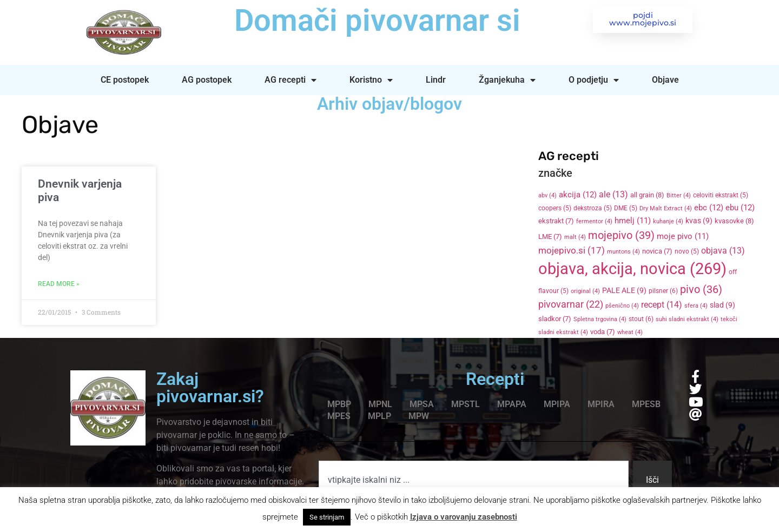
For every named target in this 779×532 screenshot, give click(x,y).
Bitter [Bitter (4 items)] (679, 195)
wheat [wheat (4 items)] (630, 332)
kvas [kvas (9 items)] (699, 221)
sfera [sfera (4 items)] (696, 306)
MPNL (380, 404)
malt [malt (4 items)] (575, 237)
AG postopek (207, 80)
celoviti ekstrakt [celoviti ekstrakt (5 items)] (721, 195)
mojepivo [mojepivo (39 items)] (621, 235)
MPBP (339, 404)
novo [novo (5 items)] (687, 251)
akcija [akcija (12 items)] (578, 195)
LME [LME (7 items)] (550, 237)
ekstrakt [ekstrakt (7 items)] (556, 221)
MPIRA (601, 404)
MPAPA (512, 404)
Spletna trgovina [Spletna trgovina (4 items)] (600, 319)
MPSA (422, 404)
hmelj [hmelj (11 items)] (633, 221)
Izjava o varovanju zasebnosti (464, 517)
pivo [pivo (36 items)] (701, 289)
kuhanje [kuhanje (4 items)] (668, 221)
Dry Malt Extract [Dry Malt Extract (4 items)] (666, 208)
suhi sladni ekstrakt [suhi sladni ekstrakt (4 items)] (687, 319)
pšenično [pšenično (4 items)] (622, 306)
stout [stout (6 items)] (641, 319)
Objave (665, 80)
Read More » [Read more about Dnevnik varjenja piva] (59, 284)
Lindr (436, 80)
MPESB (646, 404)
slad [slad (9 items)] (722, 305)
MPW (419, 416)
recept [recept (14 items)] (662, 305)
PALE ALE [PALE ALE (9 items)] (624, 290)
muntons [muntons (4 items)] (623, 252)
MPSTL (466, 404)
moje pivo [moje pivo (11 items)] (683, 236)
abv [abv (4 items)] (547, 195)
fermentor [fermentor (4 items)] (594, 221)
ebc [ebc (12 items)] (709, 208)
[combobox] (474, 480)
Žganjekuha (507, 80)
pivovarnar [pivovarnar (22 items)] (571, 304)
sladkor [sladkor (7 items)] (555, 319)
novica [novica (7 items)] (657, 251)
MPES (339, 416)
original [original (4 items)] (585, 291)
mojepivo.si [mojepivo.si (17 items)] (572, 251)
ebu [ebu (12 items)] (740, 208)
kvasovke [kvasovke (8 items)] (734, 221)
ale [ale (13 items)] (613, 195)
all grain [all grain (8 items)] (647, 195)
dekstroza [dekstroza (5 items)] (593, 208)
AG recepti (291, 80)
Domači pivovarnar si (376, 21)
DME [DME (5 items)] (626, 208)
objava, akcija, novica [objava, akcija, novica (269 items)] (632, 269)
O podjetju (594, 80)
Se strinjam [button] (327, 517)
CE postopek (125, 80)
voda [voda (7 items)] (603, 332)
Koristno (371, 80)
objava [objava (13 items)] (723, 251)
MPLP (379, 416)
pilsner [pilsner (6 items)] (663, 291)
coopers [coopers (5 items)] (555, 208)
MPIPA (557, 404)
